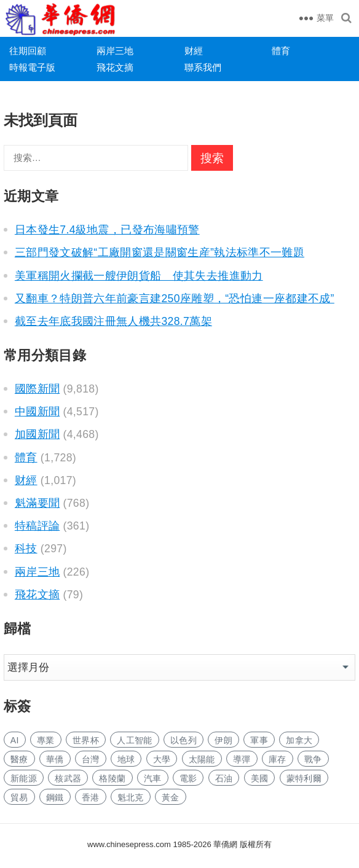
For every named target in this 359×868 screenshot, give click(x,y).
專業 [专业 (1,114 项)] (46, 740)
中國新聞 (37, 412)
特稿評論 (37, 526)
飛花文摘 (115, 67)
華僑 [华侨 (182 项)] (55, 759)
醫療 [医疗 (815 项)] (19, 759)
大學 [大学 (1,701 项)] (162, 759)
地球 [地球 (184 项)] (126, 759)
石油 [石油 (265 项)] (224, 778)
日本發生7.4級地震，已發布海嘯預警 (107, 230)
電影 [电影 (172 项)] (188, 778)
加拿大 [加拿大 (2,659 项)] (299, 740)
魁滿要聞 (37, 503)
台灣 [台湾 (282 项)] (91, 759)
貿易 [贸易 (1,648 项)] (19, 797)
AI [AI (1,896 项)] (15, 740)
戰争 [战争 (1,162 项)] (313, 759)
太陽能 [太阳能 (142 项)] (202, 759)
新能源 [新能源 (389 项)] (24, 778)
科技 (26, 549)
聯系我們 (203, 67)
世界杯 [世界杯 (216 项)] (86, 740)
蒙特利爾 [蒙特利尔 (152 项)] (304, 778)
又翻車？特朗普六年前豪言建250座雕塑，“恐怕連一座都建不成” (175, 299)
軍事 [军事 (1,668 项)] (259, 740)
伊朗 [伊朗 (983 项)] (223, 740)
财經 (194, 51)
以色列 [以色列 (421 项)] (183, 740)
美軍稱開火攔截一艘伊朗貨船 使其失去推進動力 (139, 276)
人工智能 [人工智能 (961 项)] (134, 740)
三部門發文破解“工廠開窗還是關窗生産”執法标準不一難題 (160, 252)
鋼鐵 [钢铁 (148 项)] (55, 797)
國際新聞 (37, 389)
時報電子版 (32, 67)
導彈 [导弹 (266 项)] (242, 759)
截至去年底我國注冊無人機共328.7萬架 (113, 321)
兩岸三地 (115, 51)
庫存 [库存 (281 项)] (278, 759)
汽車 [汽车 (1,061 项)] (153, 778)
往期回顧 (28, 51)
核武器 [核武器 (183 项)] (68, 778)
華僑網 (225, 844)
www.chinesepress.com (129, 844)
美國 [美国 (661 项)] (260, 778)
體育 (281, 51)
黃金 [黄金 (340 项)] (171, 797)
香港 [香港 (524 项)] (91, 797)
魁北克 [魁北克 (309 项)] (131, 797)
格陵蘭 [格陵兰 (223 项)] (112, 778)
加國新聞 (37, 434)
